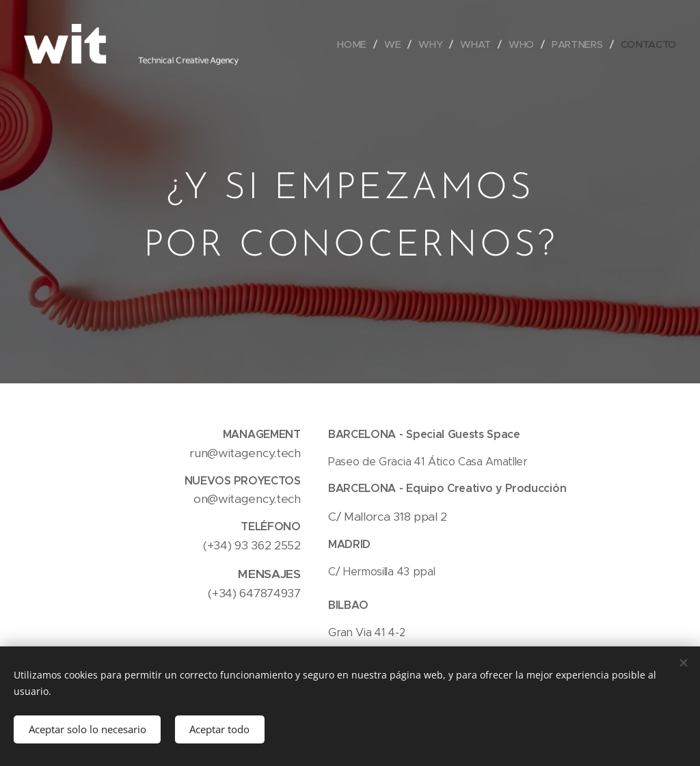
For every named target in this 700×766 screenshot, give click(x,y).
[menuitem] (356, 44)
